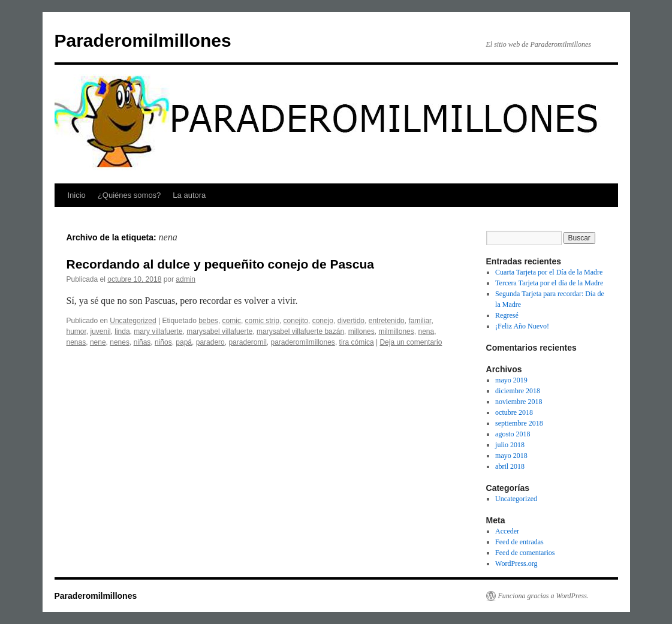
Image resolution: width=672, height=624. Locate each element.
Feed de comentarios (525, 553)
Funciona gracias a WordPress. (543, 596)
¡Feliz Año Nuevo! (522, 326)
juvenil (101, 331)
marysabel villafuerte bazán (300, 331)
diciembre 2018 (518, 391)
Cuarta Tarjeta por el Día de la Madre (549, 272)
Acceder (507, 531)
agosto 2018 (513, 434)
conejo (323, 321)
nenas (76, 342)
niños (163, 342)
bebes (208, 321)
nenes (120, 342)
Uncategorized (133, 321)
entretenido (387, 321)
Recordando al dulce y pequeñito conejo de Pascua (220, 264)
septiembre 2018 (519, 423)
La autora (189, 195)
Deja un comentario (411, 342)
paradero (210, 342)
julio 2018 (510, 445)
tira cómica (357, 342)
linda (122, 331)
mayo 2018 (511, 456)
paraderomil (247, 342)
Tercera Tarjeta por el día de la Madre (549, 283)
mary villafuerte (158, 331)
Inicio (77, 195)
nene (98, 342)
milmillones (396, 331)
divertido (351, 321)
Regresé (507, 315)
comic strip (262, 321)
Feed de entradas (519, 542)
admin (186, 279)
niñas (142, 342)
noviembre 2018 (519, 402)
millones (361, 331)
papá (184, 342)
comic (232, 321)
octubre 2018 (514, 412)
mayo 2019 (511, 380)
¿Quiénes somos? (129, 195)
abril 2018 (510, 466)
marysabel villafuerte (219, 331)
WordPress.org (516, 563)
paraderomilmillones (302, 342)
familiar (420, 321)
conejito (296, 321)
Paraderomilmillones (143, 40)
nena (426, 331)
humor (76, 331)
